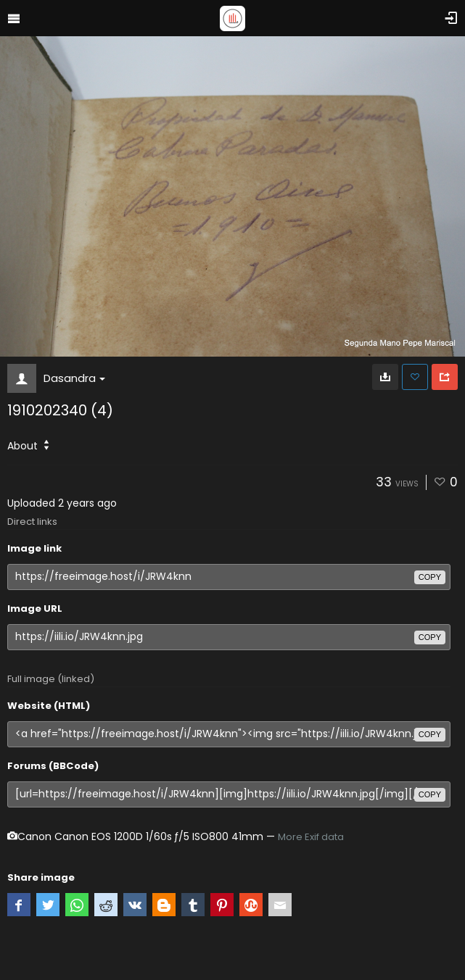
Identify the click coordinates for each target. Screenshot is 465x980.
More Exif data (311, 837)
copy (430, 577)
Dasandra (74, 378)
